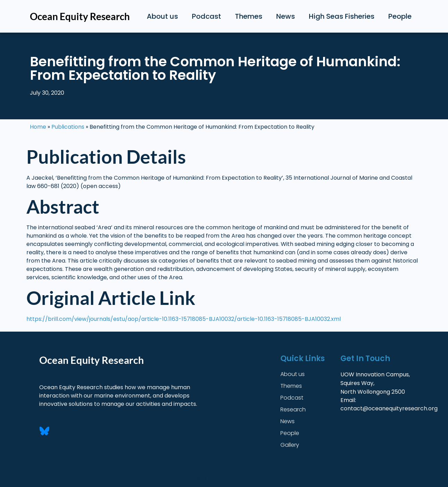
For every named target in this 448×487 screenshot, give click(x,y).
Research (293, 409)
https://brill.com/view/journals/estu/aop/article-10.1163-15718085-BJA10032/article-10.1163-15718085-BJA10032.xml (184, 319)
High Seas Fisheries (342, 16)
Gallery (290, 445)
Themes (249, 16)
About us (162, 16)
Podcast (206, 16)
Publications (68, 127)
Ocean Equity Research (80, 16)
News (286, 16)
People (400, 16)
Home (38, 127)
